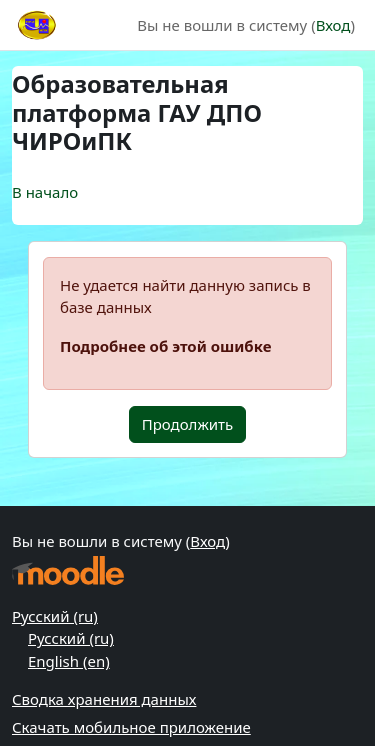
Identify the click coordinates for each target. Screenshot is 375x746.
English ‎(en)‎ (69, 661)
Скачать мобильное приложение (131, 727)
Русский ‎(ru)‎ (55, 616)
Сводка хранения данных (104, 699)
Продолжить (188, 424)
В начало (45, 192)
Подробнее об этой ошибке (165, 346)
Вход (333, 25)
